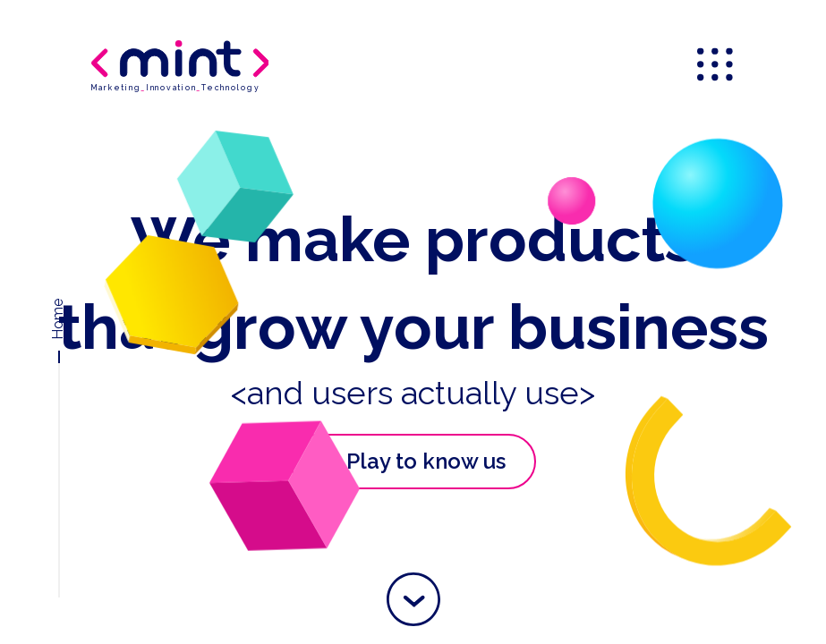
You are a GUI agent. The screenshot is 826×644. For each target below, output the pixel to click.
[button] (413, 599)
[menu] (717, 66)
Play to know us (404, 462)
